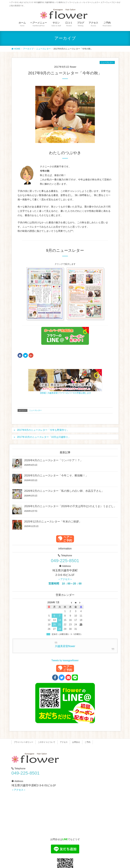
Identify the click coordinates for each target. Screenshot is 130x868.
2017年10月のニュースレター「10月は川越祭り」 (44, 437)
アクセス (64, 742)
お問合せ (76, 742)
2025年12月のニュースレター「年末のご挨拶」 (53, 522)
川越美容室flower (65, 646)
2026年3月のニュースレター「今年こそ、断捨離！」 (56, 476)
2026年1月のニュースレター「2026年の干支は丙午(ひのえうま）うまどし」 (70, 506)
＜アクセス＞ (65, 579)
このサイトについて (47, 742)
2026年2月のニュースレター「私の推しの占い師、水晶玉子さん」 (64, 491)
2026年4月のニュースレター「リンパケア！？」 (53, 460)
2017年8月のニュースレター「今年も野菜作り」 (43, 430)
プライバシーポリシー (24, 742)
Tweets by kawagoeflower (65, 660)
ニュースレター (107, 62)
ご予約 (87, 742)
